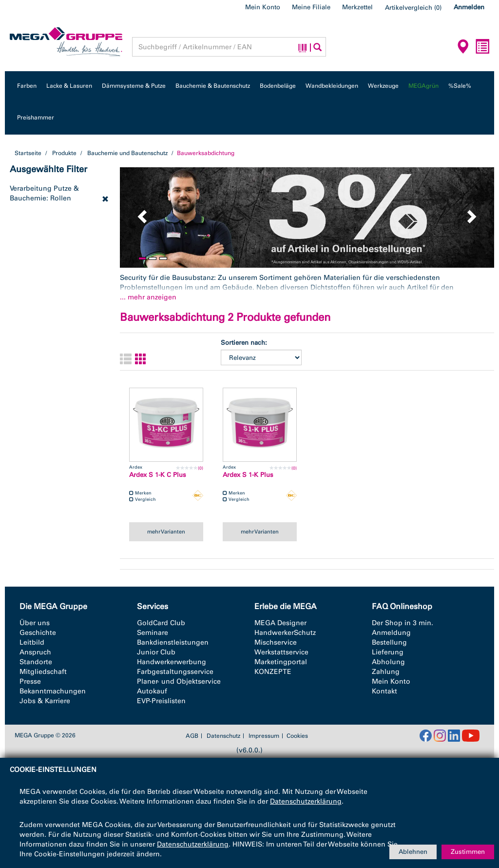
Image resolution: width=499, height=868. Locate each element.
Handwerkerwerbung (172, 662)
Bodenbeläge (278, 86)
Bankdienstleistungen (173, 642)
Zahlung (386, 672)
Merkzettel (357, 7)
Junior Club (156, 652)
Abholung (388, 662)
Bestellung (389, 642)
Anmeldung (391, 633)
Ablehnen (413, 852)
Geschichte (38, 633)
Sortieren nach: (244, 343)
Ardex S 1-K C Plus (158, 475)
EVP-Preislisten (161, 701)
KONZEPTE (273, 672)
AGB (192, 736)
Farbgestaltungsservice (175, 672)
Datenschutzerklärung (306, 801)
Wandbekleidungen (332, 86)
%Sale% (460, 86)
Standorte (36, 662)
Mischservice (276, 642)
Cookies (297, 736)
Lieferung (388, 652)
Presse (30, 681)
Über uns (35, 623)
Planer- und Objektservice (179, 681)
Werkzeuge (383, 86)
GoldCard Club (161, 623)
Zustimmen (468, 852)
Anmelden (469, 7)
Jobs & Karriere (45, 701)
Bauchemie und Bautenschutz (127, 153)
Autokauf (152, 691)
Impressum (264, 736)
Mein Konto (263, 7)
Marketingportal (281, 662)
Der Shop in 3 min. (403, 623)
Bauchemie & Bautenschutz (213, 86)
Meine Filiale (311, 7)
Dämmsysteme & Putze (134, 86)
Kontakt (384, 691)
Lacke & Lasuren (69, 86)
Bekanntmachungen (53, 691)
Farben (27, 86)
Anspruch (35, 652)
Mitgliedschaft (43, 672)
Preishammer (36, 118)
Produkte (64, 153)
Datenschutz (223, 736)
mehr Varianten (166, 532)
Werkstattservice (281, 652)
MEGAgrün (423, 86)
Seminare (153, 633)
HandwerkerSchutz (285, 633)
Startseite (28, 153)
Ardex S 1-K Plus (248, 475)
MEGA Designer (280, 623)
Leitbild (32, 642)
